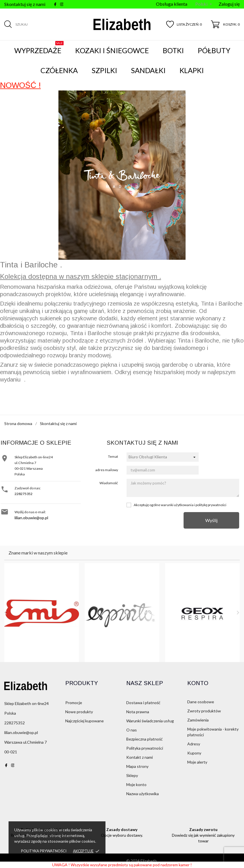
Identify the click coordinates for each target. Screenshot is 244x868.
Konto (198, 683)
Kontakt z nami (140, 757)
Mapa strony (137, 766)
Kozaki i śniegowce (112, 50)
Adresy (194, 744)
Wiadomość (109, 483)
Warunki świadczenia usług (150, 721)
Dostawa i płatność (143, 703)
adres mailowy (107, 470)
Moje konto (136, 785)
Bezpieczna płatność (145, 739)
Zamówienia (198, 720)
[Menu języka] (204, 4)
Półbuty (214, 50)
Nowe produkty (79, 712)
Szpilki (104, 70)
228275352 (24, 494)
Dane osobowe (201, 702)
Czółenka (59, 70)
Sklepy (132, 775)
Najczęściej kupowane (85, 721)
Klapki (192, 70)
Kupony (194, 753)
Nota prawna (138, 712)
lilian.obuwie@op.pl (31, 518)
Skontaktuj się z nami (25, 4)
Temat (113, 456)
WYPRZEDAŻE (39, 48)
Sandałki (148, 70)
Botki (173, 50)
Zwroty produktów (204, 711)
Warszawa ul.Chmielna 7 (26, 742)
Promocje (74, 703)
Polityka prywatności (44, 851)
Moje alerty (197, 762)
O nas (132, 730)
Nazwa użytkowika (143, 794)
